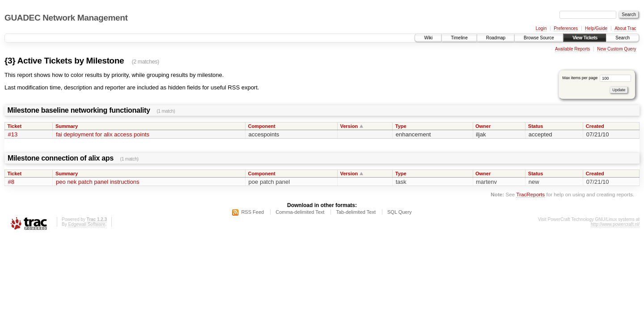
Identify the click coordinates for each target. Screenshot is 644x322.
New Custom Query (616, 49)
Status (536, 126)
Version (349, 126)
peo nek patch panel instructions (97, 182)
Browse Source (539, 38)
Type (401, 126)
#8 (11, 182)
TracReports (530, 194)
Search (623, 38)
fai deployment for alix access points (103, 134)
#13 (13, 134)
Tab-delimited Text (356, 212)
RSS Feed (252, 212)
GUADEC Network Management (66, 18)
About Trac (625, 28)
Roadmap (496, 38)
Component (262, 126)
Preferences (566, 28)
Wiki (428, 38)
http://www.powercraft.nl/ (615, 224)
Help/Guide (596, 28)
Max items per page (597, 78)
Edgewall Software (87, 224)
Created (595, 126)
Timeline (459, 38)
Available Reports (572, 49)
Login (541, 28)
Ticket (15, 126)
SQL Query (400, 212)
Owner (483, 126)
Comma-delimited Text (300, 212)
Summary (67, 126)
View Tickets (585, 38)
